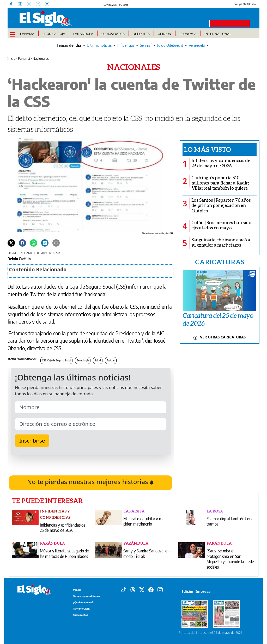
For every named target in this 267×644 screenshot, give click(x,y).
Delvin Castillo (19, 259)
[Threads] (22, 4)
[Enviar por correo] (56, 243)
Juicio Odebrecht (170, 45)
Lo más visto (207, 149)
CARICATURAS (220, 262)
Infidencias (126, 45)
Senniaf (146, 45)
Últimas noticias (99, 45)
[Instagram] (48, 4)
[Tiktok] (124, 589)
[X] (31, 4)
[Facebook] (40, 4)
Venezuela (197, 45)
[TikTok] (13, 4)
